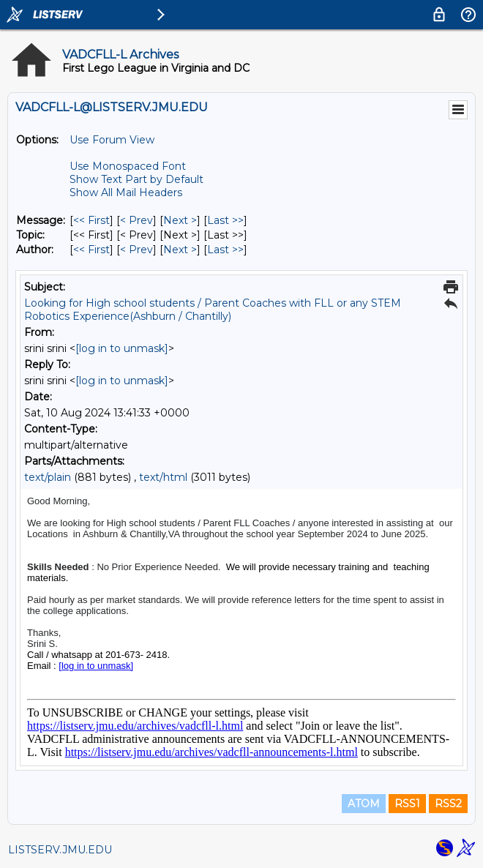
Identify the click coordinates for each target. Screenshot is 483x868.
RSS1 (407, 804)
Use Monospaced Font (128, 166)
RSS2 (448, 804)
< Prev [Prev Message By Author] (136, 250)
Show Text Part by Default (136, 179)
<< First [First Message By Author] (91, 250)
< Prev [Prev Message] (136, 220)
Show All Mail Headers (126, 192)
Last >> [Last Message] (225, 220)
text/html (163, 477)
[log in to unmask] (122, 348)
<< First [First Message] (91, 220)
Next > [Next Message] (180, 220)
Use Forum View (112, 140)
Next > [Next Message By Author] (180, 250)
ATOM (364, 804)
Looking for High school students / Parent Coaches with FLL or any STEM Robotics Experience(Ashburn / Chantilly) (213, 310)
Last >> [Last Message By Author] (225, 250)
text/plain (48, 477)
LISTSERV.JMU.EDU (60, 850)
